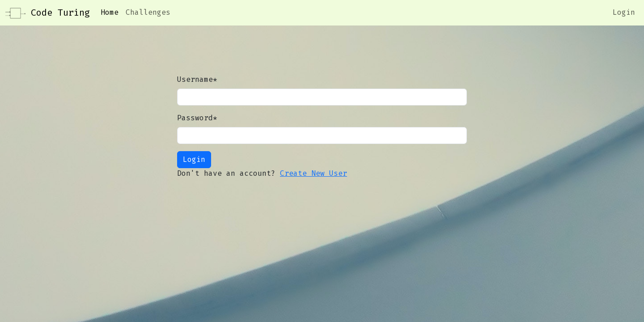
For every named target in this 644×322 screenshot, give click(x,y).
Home (110, 12)
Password (197, 118)
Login (624, 12)
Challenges (148, 12)
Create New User (314, 173)
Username (197, 79)
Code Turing (48, 13)
